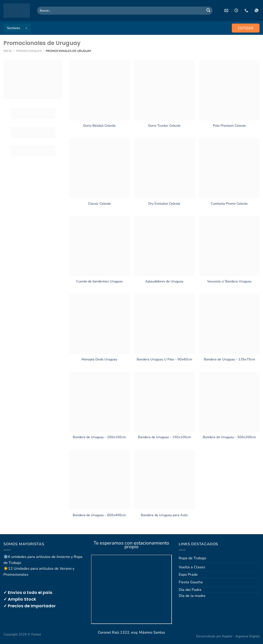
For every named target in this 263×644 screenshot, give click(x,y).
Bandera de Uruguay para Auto (164, 515)
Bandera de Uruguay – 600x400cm (99, 515)
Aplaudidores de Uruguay (164, 281)
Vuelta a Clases (192, 567)
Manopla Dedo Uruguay (99, 359)
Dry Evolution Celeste (164, 204)
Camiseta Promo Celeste (229, 204)
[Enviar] (208, 11)
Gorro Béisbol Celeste (99, 126)
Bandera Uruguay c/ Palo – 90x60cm (164, 359)
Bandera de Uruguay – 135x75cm (229, 359)
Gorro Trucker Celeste (164, 126)
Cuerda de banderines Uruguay (99, 281)
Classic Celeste (99, 204)
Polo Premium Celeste (229, 126)
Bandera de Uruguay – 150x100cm (164, 437)
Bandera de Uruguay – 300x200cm (229, 437)
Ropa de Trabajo (192, 558)
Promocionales (29, 51)
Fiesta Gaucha (191, 582)
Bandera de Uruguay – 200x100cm (99, 437)
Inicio (8, 51)
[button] (17, 28)
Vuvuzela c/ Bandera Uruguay (229, 281)
